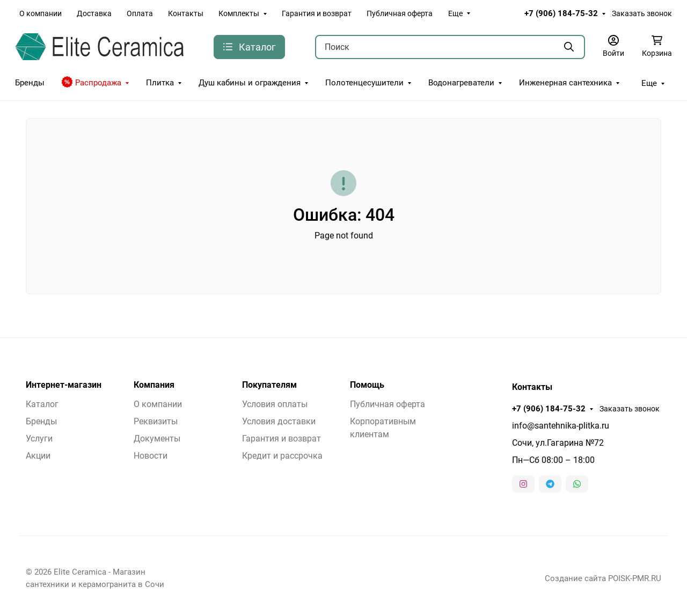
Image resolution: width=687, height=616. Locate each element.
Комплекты (239, 13)
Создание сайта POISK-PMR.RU (603, 578)
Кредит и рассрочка (282, 456)
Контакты (186, 13)
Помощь (367, 385)
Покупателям (269, 385)
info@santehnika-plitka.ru (561, 426)
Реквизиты (156, 421)
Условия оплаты (275, 404)
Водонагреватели (461, 83)
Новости (151, 456)
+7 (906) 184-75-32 (561, 13)
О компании (41, 13)
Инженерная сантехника (565, 83)
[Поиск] (450, 47)
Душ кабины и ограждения (250, 83)
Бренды (30, 83)
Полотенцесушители (364, 83)
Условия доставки (279, 421)
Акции (38, 456)
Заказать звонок (642, 13)
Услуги (39, 439)
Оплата (140, 13)
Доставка (94, 13)
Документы (157, 439)
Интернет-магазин (64, 385)
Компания (154, 385)
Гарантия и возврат (317, 13)
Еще (455, 13)
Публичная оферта (400, 13)
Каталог (42, 404)
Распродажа (92, 82)
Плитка (160, 83)
